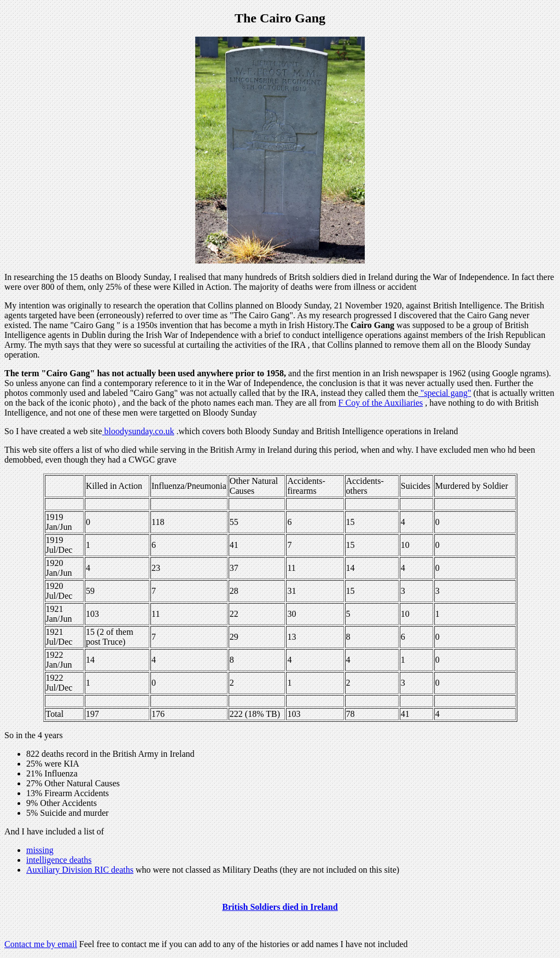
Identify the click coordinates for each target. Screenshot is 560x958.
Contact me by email (41, 944)
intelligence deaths (59, 860)
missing (40, 850)
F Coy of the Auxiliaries (381, 403)
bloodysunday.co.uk (138, 431)
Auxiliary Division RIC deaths (80, 870)
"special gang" (445, 393)
